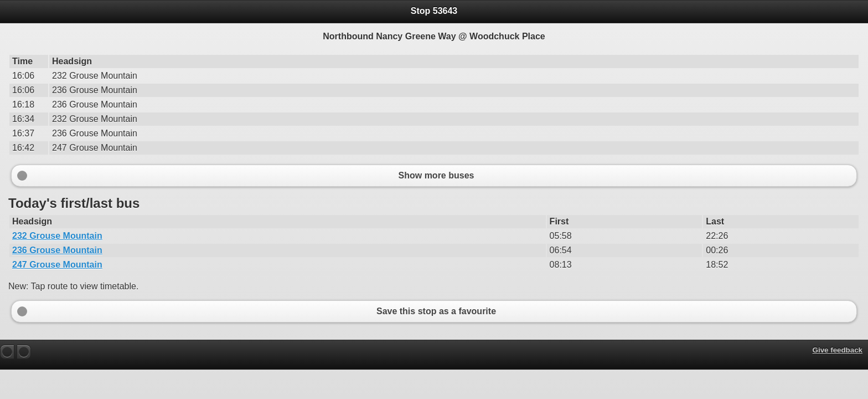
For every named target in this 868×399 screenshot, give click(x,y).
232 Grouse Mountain (57, 236)
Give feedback (838, 350)
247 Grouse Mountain (57, 265)
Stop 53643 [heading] (434, 11)
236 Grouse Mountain (57, 250)
